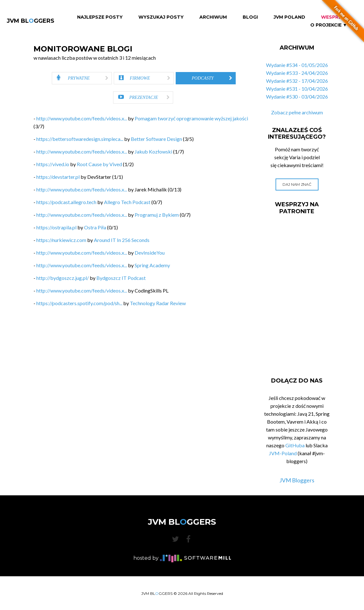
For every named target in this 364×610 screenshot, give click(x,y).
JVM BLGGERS (30, 21)
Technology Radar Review (158, 303)
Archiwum (213, 17)
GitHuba (295, 445)
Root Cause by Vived (99, 164)
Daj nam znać (297, 184)
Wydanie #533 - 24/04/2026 (297, 73)
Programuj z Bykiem (157, 215)
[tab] (82, 78)
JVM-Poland (283, 453)
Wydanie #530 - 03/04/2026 (297, 97)
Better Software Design (156, 139)
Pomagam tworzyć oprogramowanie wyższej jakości (191, 118)
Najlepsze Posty (100, 17)
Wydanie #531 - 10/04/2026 (297, 89)
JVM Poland (289, 17)
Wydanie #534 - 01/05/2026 (297, 65)
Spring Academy (152, 265)
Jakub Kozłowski (153, 151)
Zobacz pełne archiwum (297, 112)
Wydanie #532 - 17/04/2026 (297, 81)
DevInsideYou (150, 253)
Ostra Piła (95, 227)
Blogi (250, 17)
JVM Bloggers (297, 480)
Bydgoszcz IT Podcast (121, 278)
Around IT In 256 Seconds (122, 240)
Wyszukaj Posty (161, 17)
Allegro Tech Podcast (127, 202)
